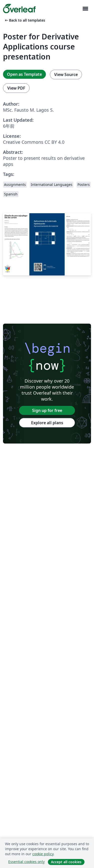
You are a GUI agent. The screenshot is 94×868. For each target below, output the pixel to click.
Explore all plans (47, 423)
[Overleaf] (19, 9)
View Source (66, 75)
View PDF (16, 88)
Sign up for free (47, 410)
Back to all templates (25, 20)
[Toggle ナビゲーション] (85, 9)
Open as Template (24, 74)
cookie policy (43, 854)
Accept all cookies (66, 862)
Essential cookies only (26, 862)
